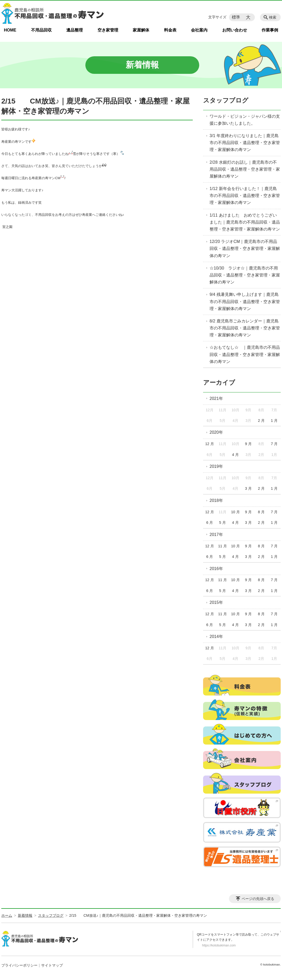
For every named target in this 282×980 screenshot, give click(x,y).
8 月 (261, 512)
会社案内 (199, 30)
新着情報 (25, 915)
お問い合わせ (235, 30)
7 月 (274, 444)
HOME (10, 30)
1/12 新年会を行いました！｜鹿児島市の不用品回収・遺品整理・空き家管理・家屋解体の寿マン (245, 196)
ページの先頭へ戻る (258, 899)
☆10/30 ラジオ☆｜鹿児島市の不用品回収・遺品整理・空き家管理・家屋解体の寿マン (245, 275)
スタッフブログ (226, 100)
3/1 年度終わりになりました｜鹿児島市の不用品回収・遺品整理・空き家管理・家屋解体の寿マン (245, 143)
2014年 (216, 637)
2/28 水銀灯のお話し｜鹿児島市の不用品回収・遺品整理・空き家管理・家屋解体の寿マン (245, 169)
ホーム (7, 915)
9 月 (248, 444)
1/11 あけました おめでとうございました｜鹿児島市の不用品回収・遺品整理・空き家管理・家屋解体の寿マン (245, 222)
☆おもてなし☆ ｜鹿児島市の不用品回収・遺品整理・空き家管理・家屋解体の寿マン (245, 354)
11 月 (222, 546)
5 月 (222, 523)
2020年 (216, 432)
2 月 (261, 421)
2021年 (216, 398)
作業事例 (270, 30)
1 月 (274, 421)
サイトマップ (52, 965)
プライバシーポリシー (19, 965)
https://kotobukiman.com (219, 945)
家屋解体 (141, 30)
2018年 (216, 500)
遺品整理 (75, 30)
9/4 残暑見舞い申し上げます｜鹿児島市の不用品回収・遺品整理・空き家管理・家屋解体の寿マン (245, 301)
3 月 (248, 488)
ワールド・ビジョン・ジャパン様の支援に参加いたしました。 (245, 120)
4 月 (235, 455)
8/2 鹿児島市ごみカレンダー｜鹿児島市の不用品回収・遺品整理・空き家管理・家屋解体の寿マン (245, 328)
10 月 (235, 512)
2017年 (216, 535)
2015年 (216, 602)
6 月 (210, 523)
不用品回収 (41, 30)
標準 (236, 17)
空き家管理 (108, 30)
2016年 (216, 569)
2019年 (216, 466)
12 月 (209, 444)
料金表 (170, 30)
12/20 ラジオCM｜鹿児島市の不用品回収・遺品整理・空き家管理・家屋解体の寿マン (245, 248)
